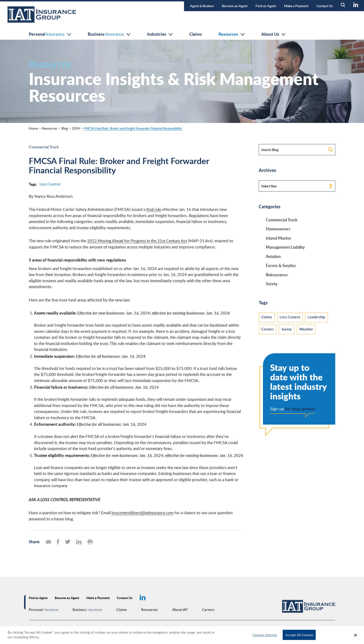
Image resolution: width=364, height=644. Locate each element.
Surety (272, 284)
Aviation (273, 256)
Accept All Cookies (299, 635)
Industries (160, 34)
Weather (306, 329)
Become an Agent (235, 6)
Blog (65, 128)
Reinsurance (277, 275)
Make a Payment (296, 6)
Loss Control (50, 184)
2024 (76, 128)
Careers (268, 329)
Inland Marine (278, 238)
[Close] (356, 635)
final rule (154, 209)
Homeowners (278, 229)
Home (33, 128)
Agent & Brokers (202, 6)
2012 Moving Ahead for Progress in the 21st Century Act (137, 241)
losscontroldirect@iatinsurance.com (143, 513)
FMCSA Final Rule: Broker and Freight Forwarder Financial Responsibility (133, 128)
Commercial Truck (44, 147)
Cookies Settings (265, 635)
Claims (196, 34)
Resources (232, 34)
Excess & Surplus (281, 265)
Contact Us (325, 6)
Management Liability (285, 247)
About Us (273, 34)
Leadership (316, 317)
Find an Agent (266, 6)
